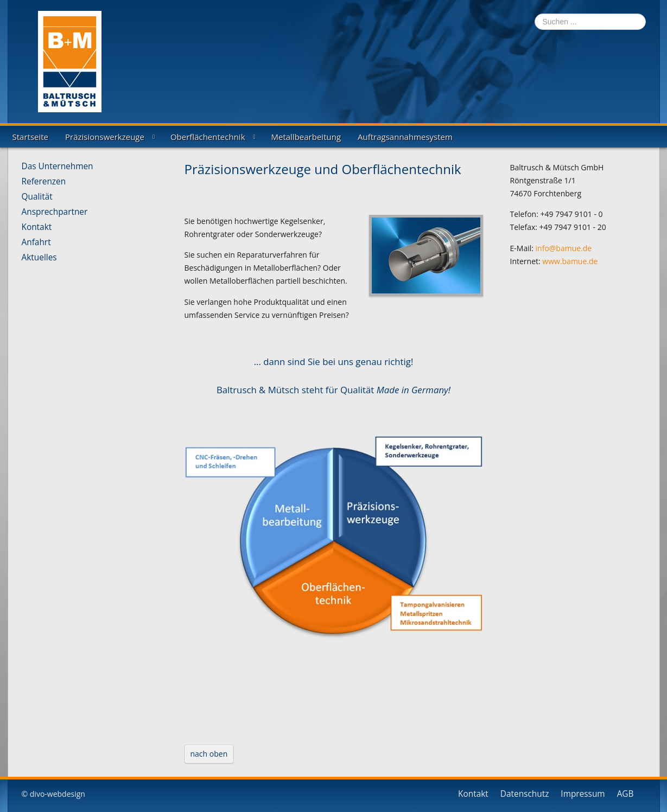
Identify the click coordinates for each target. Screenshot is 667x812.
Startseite (31, 137)
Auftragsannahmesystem (405, 137)
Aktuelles (39, 258)
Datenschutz (525, 794)
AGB (625, 794)
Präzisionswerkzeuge (105, 137)
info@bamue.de (564, 248)
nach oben (209, 754)
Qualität (37, 197)
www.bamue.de (570, 261)
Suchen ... (535, 14)
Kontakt (37, 227)
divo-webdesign (58, 794)
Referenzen (44, 182)
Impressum (583, 794)
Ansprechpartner (55, 212)
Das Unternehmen (58, 167)
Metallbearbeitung (306, 137)
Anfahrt (36, 242)
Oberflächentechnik (208, 137)
